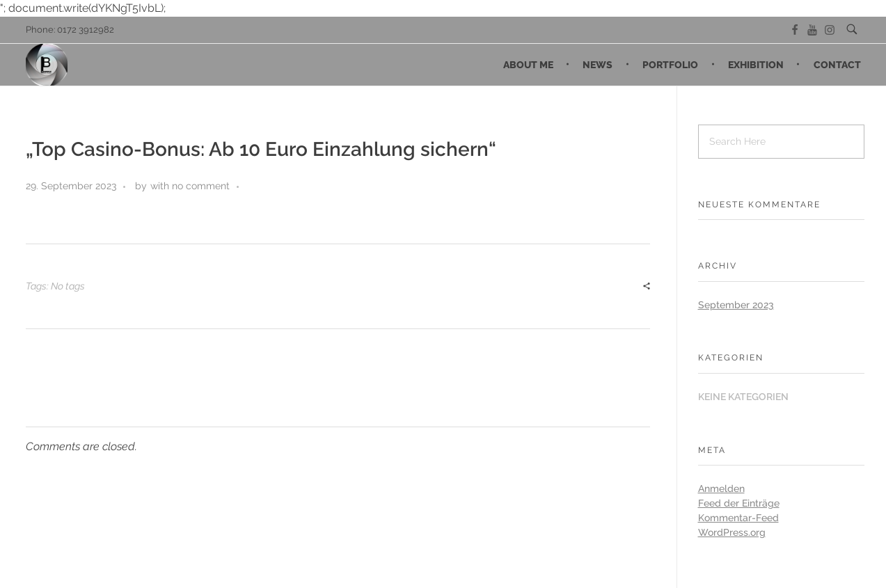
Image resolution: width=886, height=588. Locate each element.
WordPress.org (732, 532)
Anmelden (721, 488)
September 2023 (736, 305)
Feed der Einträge (739, 503)
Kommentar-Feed (738, 518)
